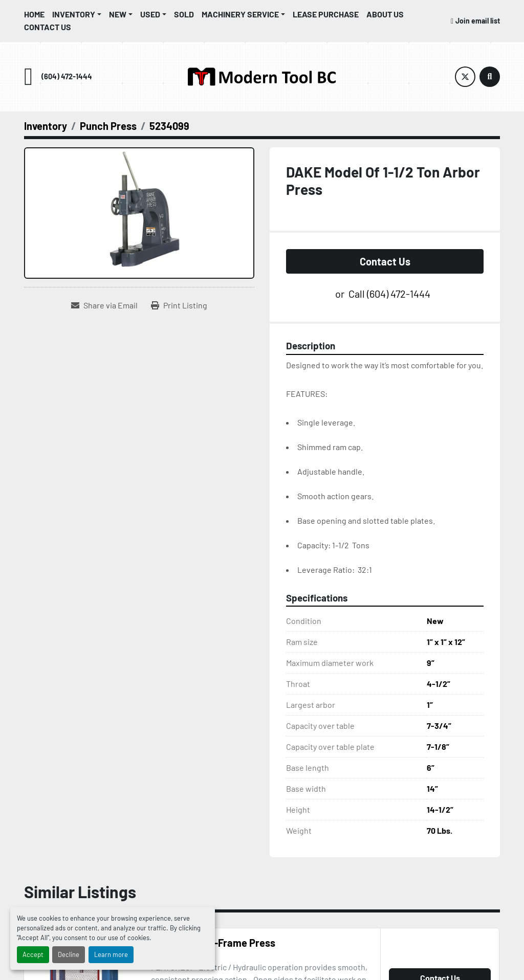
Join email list (478, 21)
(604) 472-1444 (67, 76)
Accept (33, 954)
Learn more (111, 954)
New (118, 14)
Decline (69, 954)
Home (34, 14)
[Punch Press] (108, 126)
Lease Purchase (326, 14)
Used (150, 14)
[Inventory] (46, 126)
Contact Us (48, 27)
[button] (77, 14)
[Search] (490, 77)
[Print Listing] (179, 305)
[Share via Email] (104, 305)
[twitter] (465, 77)
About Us (385, 14)
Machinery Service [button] (240, 14)
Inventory (74, 14)
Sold (184, 14)
